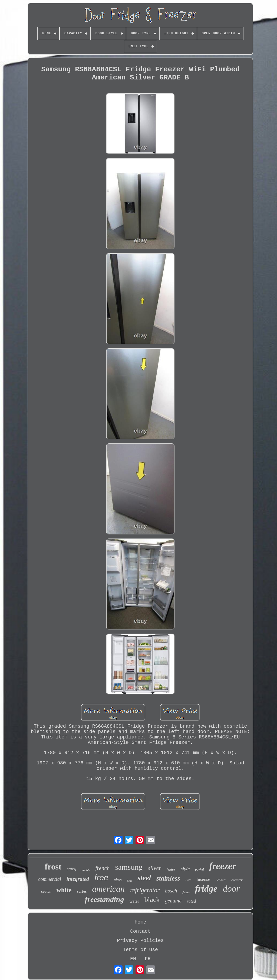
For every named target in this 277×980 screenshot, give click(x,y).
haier (171, 869)
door (231, 889)
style (185, 869)
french (103, 868)
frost (53, 867)
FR (148, 959)
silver (155, 868)
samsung (129, 867)
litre (188, 880)
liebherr (221, 880)
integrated (78, 879)
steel (144, 878)
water (134, 901)
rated (191, 901)
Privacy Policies (141, 941)
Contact (140, 931)
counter (237, 880)
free (101, 877)
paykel (199, 869)
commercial (50, 879)
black (152, 900)
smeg (72, 869)
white (64, 890)
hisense (203, 879)
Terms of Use (140, 950)
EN (133, 959)
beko (130, 881)
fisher (186, 892)
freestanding (105, 899)
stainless (168, 878)
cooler (46, 892)
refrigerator (145, 890)
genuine (173, 901)
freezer (222, 866)
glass (118, 880)
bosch (171, 891)
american (108, 889)
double (86, 870)
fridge (206, 889)
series (82, 891)
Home (140, 922)
